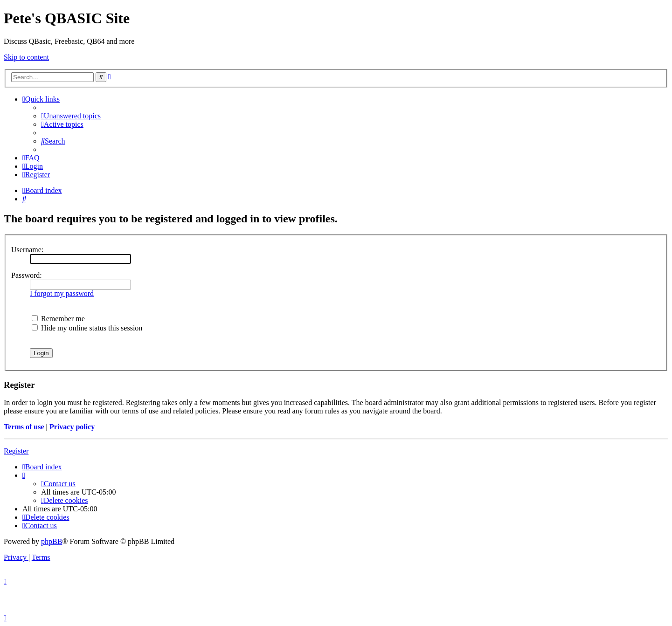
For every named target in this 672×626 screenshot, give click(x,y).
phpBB (52, 541)
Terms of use (24, 427)
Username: (27, 250)
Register (16, 451)
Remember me (58, 319)
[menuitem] (71, 116)
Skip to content (26, 57)
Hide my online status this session (87, 328)
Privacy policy (72, 427)
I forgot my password (62, 293)
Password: (27, 275)
